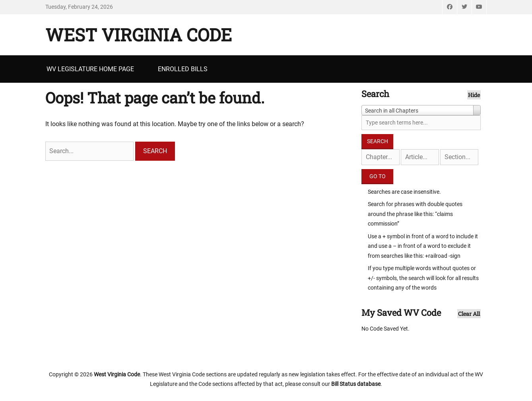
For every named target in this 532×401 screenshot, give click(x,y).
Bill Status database (356, 384)
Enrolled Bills (183, 69)
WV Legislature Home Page (90, 69)
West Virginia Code (139, 35)
